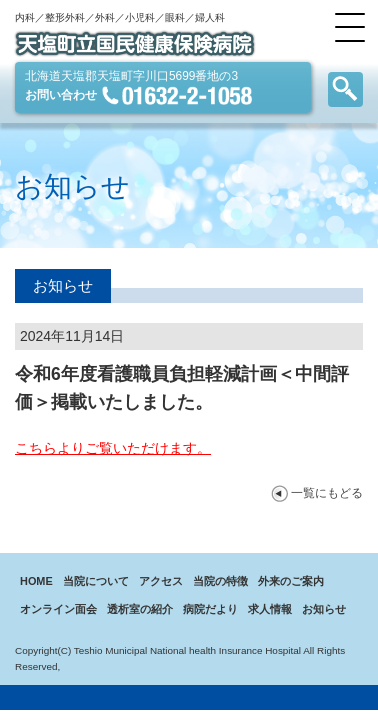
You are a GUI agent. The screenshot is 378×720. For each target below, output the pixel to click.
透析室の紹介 (140, 609)
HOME (36, 581)
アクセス (161, 581)
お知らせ (324, 609)
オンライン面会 (58, 609)
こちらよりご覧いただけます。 (113, 448)
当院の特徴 (220, 581)
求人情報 (270, 609)
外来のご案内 (291, 581)
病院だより (210, 609)
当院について (96, 581)
